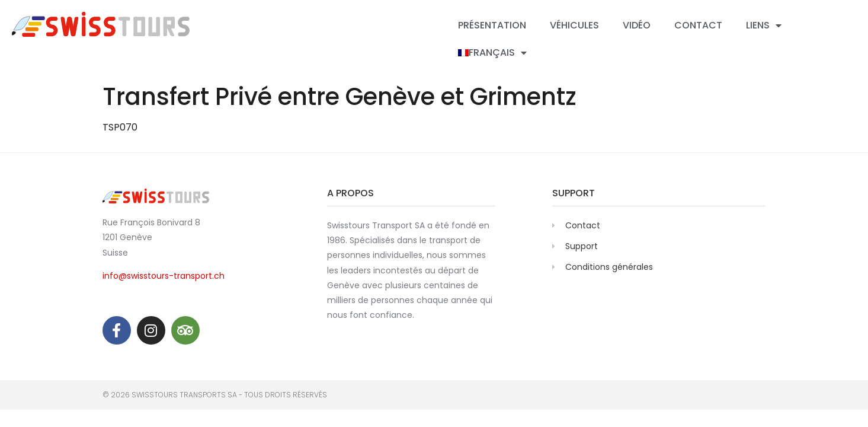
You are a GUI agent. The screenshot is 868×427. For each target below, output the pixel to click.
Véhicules (574, 25)
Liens (764, 26)
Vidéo (637, 25)
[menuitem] (492, 53)
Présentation (492, 25)
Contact (698, 25)
